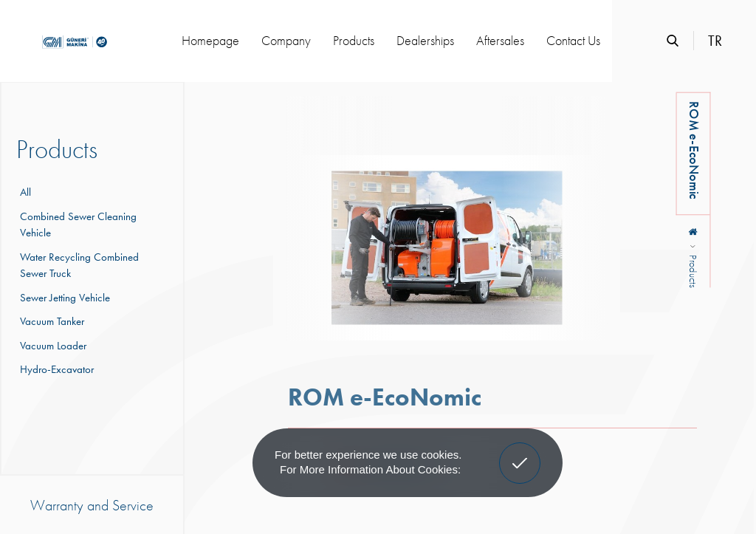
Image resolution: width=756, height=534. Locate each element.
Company (286, 40)
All (25, 192)
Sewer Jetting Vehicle (63, 298)
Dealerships (425, 40)
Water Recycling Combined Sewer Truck (78, 266)
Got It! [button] (520, 452)
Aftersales (500, 40)
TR (715, 41)
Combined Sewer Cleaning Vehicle (76, 225)
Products (354, 40)
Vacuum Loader (51, 346)
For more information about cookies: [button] (370, 469)
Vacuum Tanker (50, 321)
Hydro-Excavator (55, 369)
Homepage (210, 40)
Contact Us (573, 40)
